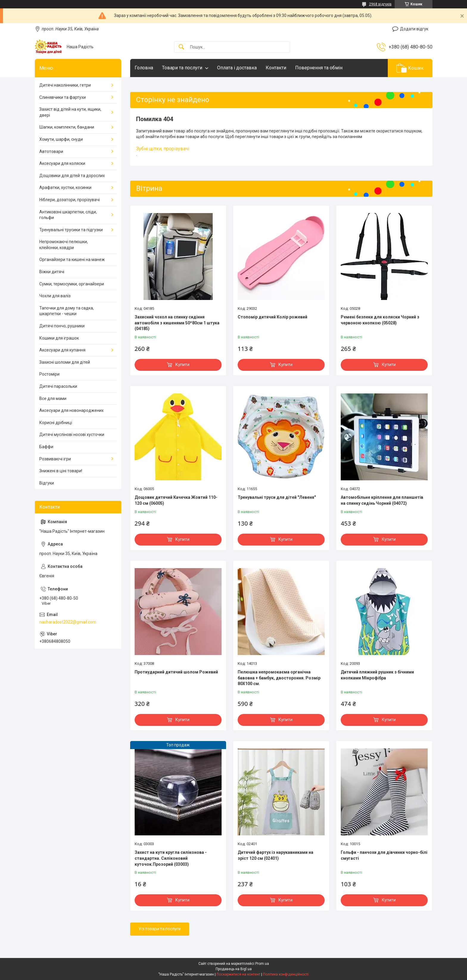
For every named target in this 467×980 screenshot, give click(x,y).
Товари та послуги (182, 68)
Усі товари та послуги (160, 929)
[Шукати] (181, 47)
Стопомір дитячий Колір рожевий (273, 317)
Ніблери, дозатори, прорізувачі (70, 200)
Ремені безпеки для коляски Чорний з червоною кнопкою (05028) (380, 320)
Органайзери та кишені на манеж (72, 260)
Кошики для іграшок (59, 338)
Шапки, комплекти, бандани (67, 127)
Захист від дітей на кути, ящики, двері (70, 112)
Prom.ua (262, 964)
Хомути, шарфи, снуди (61, 139)
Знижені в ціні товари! (61, 471)
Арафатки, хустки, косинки (65, 187)
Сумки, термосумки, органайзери (72, 284)
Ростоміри (49, 374)
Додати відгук (414, 29)
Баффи (46, 447)
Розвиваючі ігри (55, 459)
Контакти (276, 68)
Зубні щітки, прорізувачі (163, 149)
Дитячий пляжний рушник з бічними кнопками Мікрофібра (377, 675)
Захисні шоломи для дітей (65, 362)
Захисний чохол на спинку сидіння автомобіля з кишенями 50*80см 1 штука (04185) (177, 323)
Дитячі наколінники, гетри (65, 85)
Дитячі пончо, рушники (62, 326)
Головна (144, 68)
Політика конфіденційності (286, 974)
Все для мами (53, 398)
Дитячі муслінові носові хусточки (72, 434)
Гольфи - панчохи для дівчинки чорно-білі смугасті (384, 855)
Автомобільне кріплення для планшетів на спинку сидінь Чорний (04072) (382, 500)
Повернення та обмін (319, 68)
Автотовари (51, 151)
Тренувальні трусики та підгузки (71, 230)
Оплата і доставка (237, 68)
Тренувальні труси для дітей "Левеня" (277, 497)
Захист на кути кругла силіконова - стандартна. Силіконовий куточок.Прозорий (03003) (171, 858)
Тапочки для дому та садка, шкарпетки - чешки (67, 311)
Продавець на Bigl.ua (234, 969)
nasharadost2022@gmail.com (68, 622)
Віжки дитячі (52, 272)
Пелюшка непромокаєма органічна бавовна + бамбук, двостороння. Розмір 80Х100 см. (279, 678)
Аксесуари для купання (62, 350)
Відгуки (47, 483)
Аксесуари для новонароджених (71, 410)
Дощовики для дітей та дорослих (72, 176)
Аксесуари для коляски (62, 163)
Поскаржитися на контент (238, 974)
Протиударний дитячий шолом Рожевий (176, 672)
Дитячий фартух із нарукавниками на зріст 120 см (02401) (275, 855)
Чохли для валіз (55, 296)
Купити (182, 365)
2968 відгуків (380, 4)
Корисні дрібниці (56, 423)
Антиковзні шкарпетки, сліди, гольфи (68, 215)
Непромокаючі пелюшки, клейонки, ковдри (64, 245)
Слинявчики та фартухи (63, 97)
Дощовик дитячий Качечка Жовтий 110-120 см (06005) (176, 500)
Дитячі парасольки (58, 386)
